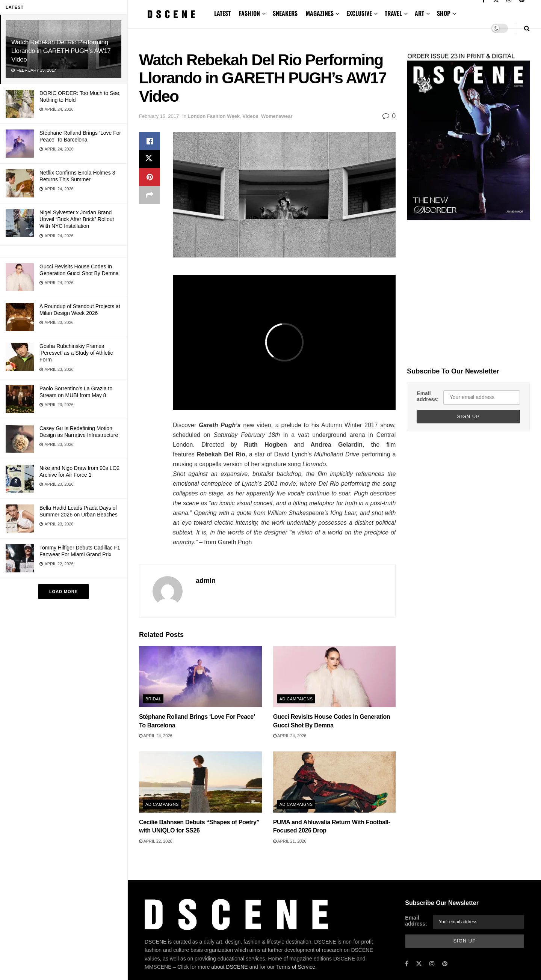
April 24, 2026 (156, 736)
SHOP (444, 13)
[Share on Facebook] (150, 141)
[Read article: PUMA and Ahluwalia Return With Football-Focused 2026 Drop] (335, 782)
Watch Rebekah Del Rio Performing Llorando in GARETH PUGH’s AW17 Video (61, 51)
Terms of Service (296, 967)
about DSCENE (229, 967)
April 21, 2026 (290, 841)
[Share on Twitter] (150, 159)
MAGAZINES (320, 13)
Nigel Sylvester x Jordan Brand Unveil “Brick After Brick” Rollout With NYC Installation (77, 219)
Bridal (153, 699)
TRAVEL (393, 13)
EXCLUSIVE (359, 13)
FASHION (249, 13)
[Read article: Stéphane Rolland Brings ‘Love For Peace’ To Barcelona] (200, 677)
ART (419, 13)
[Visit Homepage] (171, 14)
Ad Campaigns (296, 699)
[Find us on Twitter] (419, 964)
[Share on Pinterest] (150, 177)
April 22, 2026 (156, 841)
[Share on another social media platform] (150, 195)
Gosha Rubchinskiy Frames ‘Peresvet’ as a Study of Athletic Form (76, 353)
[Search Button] (527, 28)
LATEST (222, 13)
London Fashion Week (214, 116)
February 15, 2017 (159, 116)
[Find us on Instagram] (432, 964)
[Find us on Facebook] (407, 964)
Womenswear (277, 116)
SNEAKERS (285, 13)
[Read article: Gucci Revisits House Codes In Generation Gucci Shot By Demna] (335, 677)
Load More (63, 592)
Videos (250, 116)
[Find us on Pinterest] (445, 964)
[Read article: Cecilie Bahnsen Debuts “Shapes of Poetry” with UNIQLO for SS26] (200, 782)
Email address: (428, 396)
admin (206, 581)
